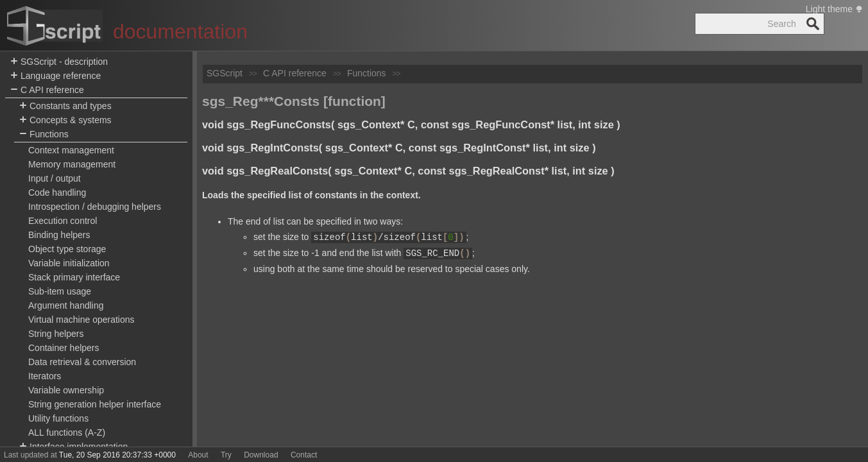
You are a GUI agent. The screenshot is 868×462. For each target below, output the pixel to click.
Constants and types (65, 106)
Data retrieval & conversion (82, 362)
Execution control (63, 221)
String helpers (56, 334)
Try (226, 455)
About (198, 455)
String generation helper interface (95, 404)
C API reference (47, 90)
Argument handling (66, 305)
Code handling (57, 193)
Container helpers (64, 348)
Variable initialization (69, 263)
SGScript (225, 73)
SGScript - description (59, 62)
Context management (71, 150)
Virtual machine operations (81, 320)
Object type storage (67, 249)
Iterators (45, 376)
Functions (44, 134)
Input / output (55, 178)
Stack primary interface (74, 277)
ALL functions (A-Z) (67, 432)
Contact (304, 455)
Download (261, 455)
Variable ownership (66, 390)
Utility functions (58, 418)
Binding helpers (59, 235)
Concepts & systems (65, 120)
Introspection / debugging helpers (95, 207)
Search (813, 24)
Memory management (72, 164)
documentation (180, 31)
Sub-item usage (60, 291)
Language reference (55, 76)
